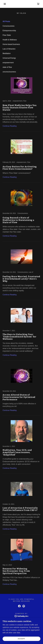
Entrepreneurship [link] (9, 31)
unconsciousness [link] (9, 72)
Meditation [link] (7, 53)
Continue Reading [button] (10, 126)
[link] (38, 4)
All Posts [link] (6, 21)
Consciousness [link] (9, 26)
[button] (3, 4)
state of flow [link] (7, 67)
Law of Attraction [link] (9, 49)
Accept (21, 639)
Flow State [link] (7, 35)
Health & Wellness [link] (10, 40)
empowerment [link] (8, 63)
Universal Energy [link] (9, 58)
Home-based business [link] (11, 44)
